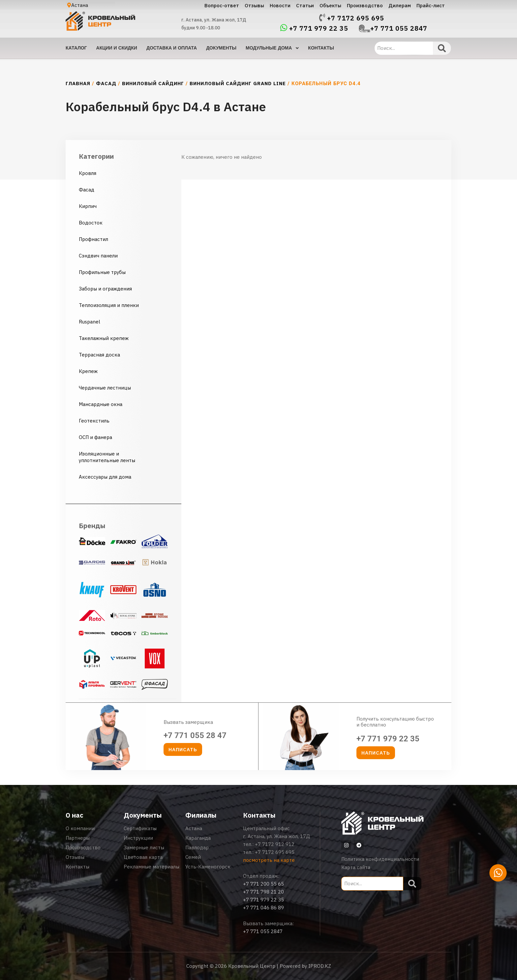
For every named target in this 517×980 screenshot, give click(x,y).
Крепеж (88, 371)
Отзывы (75, 857)
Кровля (88, 173)
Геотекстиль (94, 421)
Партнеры (78, 838)
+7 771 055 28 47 (195, 735)
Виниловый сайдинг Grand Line (238, 83)
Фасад (106, 83)
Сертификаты (140, 828)
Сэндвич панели (98, 256)
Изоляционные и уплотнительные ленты (108, 457)
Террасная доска (99, 355)
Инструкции (138, 838)
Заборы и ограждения (105, 289)
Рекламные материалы (152, 867)
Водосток (91, 223)
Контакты (77, 867)
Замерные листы (144, 847)
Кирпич (88, 206)
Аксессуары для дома (105, 477)
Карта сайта (356, 867)
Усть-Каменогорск (208, 867)
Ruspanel (90, 322)
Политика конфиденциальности (380, 859)
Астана (194, 828)
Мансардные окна (101, 404)
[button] (183, 749)
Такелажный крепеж (104, 338)
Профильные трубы (102, 272)
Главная (78, 83)
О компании (80, 828)
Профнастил (93, 239)
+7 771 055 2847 (399, 28)
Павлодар (197, 847)
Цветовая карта (143, 857)
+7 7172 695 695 (356, 18)
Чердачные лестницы (105, 388)
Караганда (198, 838)
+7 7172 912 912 (275, 844)
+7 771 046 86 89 (263, 908)
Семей (193, 857)
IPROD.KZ (320, 966)
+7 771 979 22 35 (319, 28)
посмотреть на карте (269, 860)
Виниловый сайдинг (153, 83)
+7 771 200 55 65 (263, 884)
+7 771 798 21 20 (263, 892)
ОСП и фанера (95, 437)
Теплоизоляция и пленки (109, 305)
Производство (83, 847)
